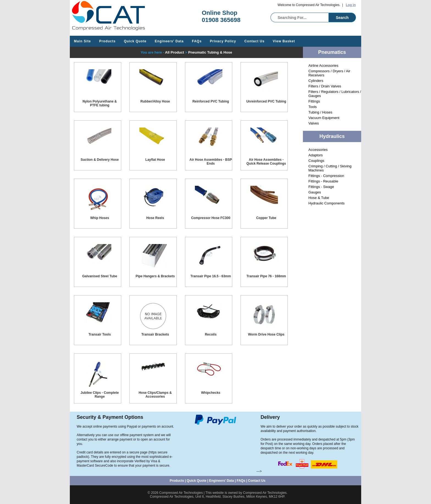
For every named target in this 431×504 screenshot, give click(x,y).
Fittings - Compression (326, 176)
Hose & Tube (319, 198)
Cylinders (316, 81)
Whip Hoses (100, 218)
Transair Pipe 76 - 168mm (266, 276)
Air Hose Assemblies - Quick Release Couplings (266, 162)
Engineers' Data (169, 41)
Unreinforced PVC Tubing (266, 101)
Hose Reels (155, 218)
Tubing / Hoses (320, 112)
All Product (174, 52)
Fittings (314, 101)
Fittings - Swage (321, 187)
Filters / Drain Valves (325, 86)
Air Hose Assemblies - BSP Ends (211, 162)
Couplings (316, 161)
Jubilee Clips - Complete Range (100, 395)
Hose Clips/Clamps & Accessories (155, 395)
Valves (314, 123)
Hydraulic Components (327, 203)
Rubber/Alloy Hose (155, 101)
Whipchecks (211, 393)
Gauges (315, 192)
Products (107, 41)
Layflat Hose (155, 160)
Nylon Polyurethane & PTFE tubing (100, 103)
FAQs (197, 41)
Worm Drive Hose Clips (266, 334)
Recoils (211, 334)
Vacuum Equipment (324, 118)
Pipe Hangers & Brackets (155, 276)
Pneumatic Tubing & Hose (210, 52)
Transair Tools (100, 334)
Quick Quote (135, 41)
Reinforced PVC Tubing (211, 101)
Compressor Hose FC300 (211, 218)
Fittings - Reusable (323, 181)
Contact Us (254, 41)
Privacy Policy (223, 41)
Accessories (318, 150)
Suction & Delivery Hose (100, 160)
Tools (313, 107)
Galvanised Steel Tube (100, 276)
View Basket (284, 41)
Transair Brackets (155, 334)
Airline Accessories (323, 66)
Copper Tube (266, 218)
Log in (351, 5)
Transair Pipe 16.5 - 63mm (211, 276)
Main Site (82, 41)
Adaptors (316, 155)
